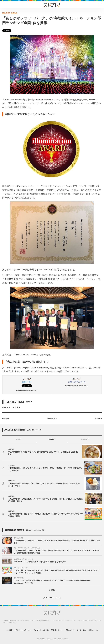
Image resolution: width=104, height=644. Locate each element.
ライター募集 (81, 630)
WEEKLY (52, 439)
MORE (52, 590)
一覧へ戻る (52, 418)
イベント (6, 407)
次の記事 (98, 418)
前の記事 (6, 418)
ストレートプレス (52, 597)
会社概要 (9, 630)
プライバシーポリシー (23, 630)
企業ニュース (93, 630)
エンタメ (16, 407)
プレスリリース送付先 (41, 630)
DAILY (19, 439)
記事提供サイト (57, 630)
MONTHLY (85, 439)
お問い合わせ (69, 630)
